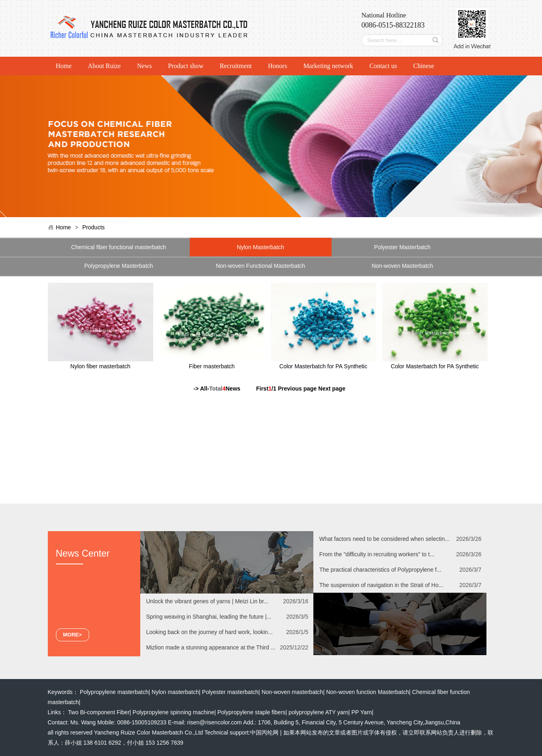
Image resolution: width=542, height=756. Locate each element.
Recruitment (236, 66)
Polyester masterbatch (230, 692)
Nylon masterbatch (175, 692)
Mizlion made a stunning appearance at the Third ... (211, 647)
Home (64, 66)
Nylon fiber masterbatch (101, 366)
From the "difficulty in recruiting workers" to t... (377, 554)
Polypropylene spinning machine (174, 712)
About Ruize (104, 66)
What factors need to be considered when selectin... (385, 539)
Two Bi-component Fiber (99, 712)
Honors (277, 66)
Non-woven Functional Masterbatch (260, 266)
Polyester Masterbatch (402, 247)
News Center (83, 553)
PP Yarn (362, 712)
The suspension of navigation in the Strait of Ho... (381, 585)
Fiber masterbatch (212, 366)
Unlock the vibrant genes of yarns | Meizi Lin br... (208, 601)
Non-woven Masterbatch (403, 266)
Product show (186, 66)
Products (93, 227)
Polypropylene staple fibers (251, 712)
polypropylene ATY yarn (318, 712)
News (144, 66)
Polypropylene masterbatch (114, 692)
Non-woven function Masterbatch (367, 692)
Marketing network (328, 66)
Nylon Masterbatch (260, 247)
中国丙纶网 (264, 733)
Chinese (424, 66)
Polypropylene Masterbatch (119, 266)
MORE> (72, 635)
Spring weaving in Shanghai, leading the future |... (209, 617)
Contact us (383, 66)
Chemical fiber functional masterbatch (118, 247)
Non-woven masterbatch (292, 692)
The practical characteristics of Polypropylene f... (380, 570)
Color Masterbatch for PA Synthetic (323, 366)
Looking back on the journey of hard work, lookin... (210, 632)
